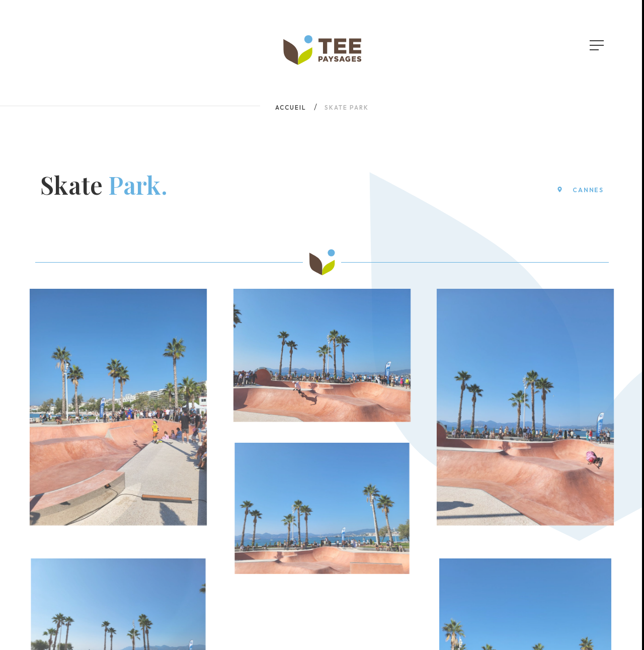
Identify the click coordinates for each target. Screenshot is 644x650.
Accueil (291, 107)
